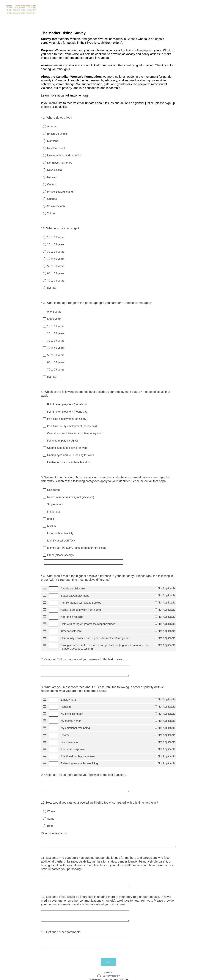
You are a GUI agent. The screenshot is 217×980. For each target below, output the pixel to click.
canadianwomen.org (74, 95)
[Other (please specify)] (89, 551)
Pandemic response (73, 738)
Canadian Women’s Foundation (78, 77)
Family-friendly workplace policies (81, 590)
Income (65, 723)
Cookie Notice (113, 973)
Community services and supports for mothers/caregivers (95, 627)
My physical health (72, 701)
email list (61, 107)
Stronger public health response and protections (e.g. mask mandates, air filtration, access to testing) (105, 636)
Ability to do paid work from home (81, 597)
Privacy (102, 973)
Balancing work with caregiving (79, 753)
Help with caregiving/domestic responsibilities (88, 612)
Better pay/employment (75, 583)
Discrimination (69, 731)
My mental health (71, 709)
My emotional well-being (75, 716)
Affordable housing (72, 605)
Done (108, 940)
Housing (66, 694)
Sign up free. (123, 958)
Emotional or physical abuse (78, 746)
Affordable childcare (73, 575)
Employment (68, 686)
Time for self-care (71, 619)
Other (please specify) (54, 821)
